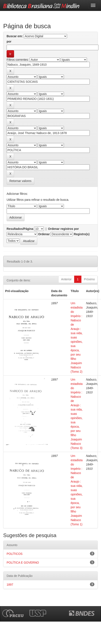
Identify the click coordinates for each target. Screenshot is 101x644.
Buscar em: (15, 36)
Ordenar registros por (63, 229)
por (9, 41)
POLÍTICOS (15, 554)
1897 (10, 585)
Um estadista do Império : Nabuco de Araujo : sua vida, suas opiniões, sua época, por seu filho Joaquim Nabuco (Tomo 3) (76, 414)
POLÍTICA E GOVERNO (23, 563)
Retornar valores (20, 181)
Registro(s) (82, 234)
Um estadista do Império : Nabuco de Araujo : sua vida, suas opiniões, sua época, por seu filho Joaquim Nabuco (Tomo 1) (76, 490)
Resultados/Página (20, 229)
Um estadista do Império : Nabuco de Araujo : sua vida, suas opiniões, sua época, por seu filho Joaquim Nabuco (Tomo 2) (76, 337)
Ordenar (44, 234)
